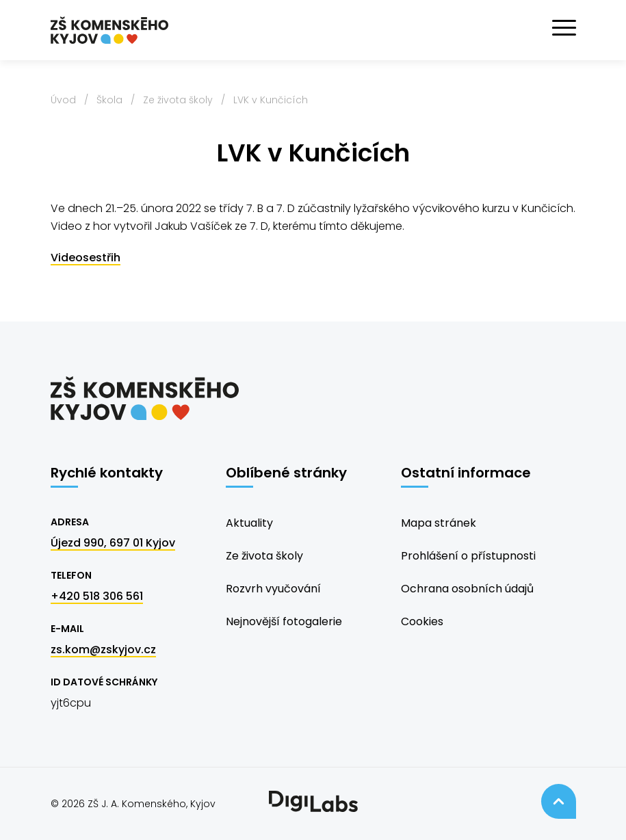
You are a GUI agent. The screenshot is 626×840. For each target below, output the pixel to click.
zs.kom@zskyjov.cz (103, 649)
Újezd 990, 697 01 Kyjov (113, 543)
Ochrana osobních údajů (467, 589)
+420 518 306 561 (97, 596)
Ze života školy (178, 100)
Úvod (63, 100)
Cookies (422, 621)
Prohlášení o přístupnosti (468, 556)
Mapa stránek (439, 523)
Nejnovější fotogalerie (284, 621)
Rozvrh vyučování (273, 589)
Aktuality (249, 523)
